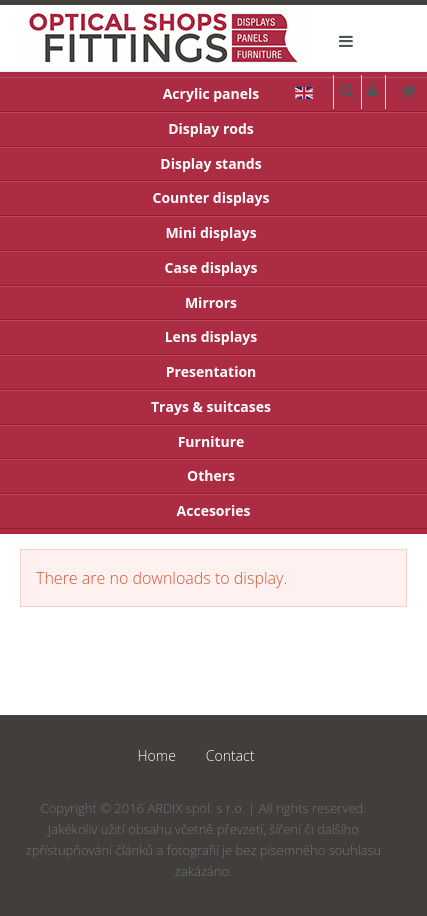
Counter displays (211, 197)
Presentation (211, 371)
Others (211, 475)
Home (157, 755)
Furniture (211, 441)
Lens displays (211, 336)
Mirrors (211, 302)
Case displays (211, 267)
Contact (230, 755)
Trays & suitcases (211, 406)
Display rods (211, 128)
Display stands (210, 163)
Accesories (214, 510)
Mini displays (210, 232)
